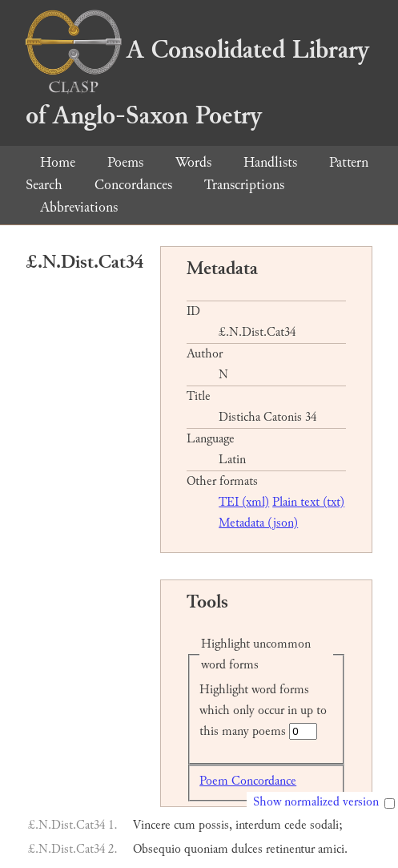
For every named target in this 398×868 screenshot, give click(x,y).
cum (185, 825)
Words (193, 162)
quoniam (206, 849)
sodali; (326, 825)
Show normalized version (316, 802)
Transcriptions (244, 185)
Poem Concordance (248, 781)
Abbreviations (79, 207)
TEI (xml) (244, 502)
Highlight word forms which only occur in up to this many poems (263, 711)
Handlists (270, 162)
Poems (125, 162)
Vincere (152, 825)
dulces (247, 849)
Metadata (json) (258, 523)
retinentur (290, 849)
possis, (215, 825)
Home (58, 162)
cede (295, 825)
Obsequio (157, 849)
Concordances (133, 185)
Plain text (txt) (308, 502)
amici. (333, 849)
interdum (258, 825)
